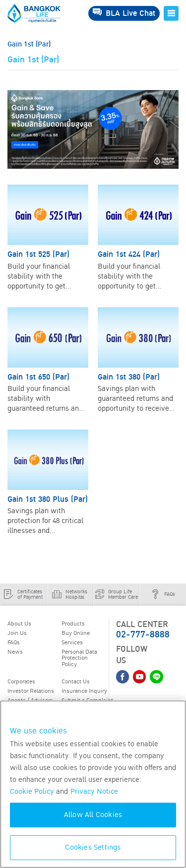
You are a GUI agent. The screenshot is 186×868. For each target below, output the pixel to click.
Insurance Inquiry (84, 691)
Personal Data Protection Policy (79, 658)
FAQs (14, 642)
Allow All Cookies (93, 815)
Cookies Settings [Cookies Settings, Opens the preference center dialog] (93, 847)
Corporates (21, 681)
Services (72, 642)
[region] (93, 784)
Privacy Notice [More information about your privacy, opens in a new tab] (94, 792)
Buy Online (76, 633)
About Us (19, 624)
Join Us (17, 633)
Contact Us (76, 681)
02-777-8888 (143, 635)
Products (73, 624)
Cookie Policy (32, 792)
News (15, 652)
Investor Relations (31, 691)
